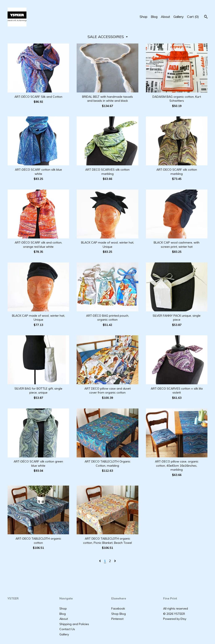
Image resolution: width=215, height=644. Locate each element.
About (165, 17)
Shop (144, 17)
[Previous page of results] (100, 561)
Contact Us (67, 629)
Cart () (193, 17)
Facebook (118, 608)
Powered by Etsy (175, 619)
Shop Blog (119, 614)
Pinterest (117, 619)
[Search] (206, 17)
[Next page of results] (115, 561)
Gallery (179, 17)
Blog (154, 17)
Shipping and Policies (74, 624)
